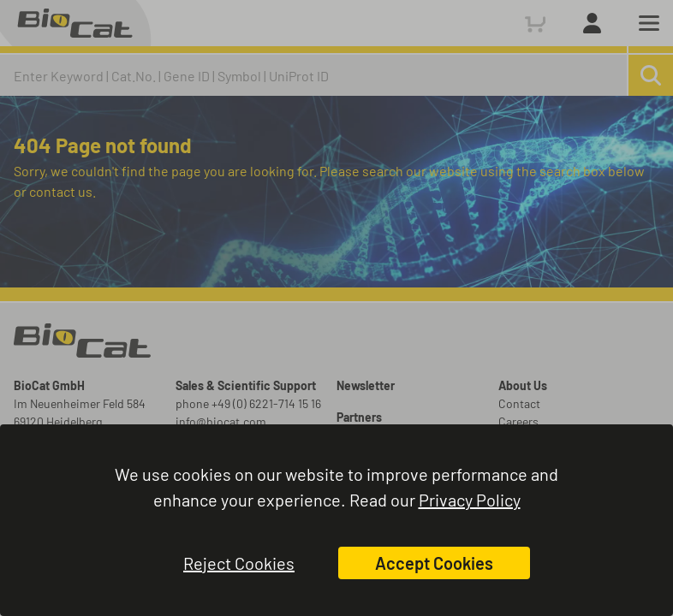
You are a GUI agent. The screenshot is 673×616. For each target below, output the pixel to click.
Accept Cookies (434, 563)
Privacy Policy (470, 500)
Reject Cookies (239, 563)
